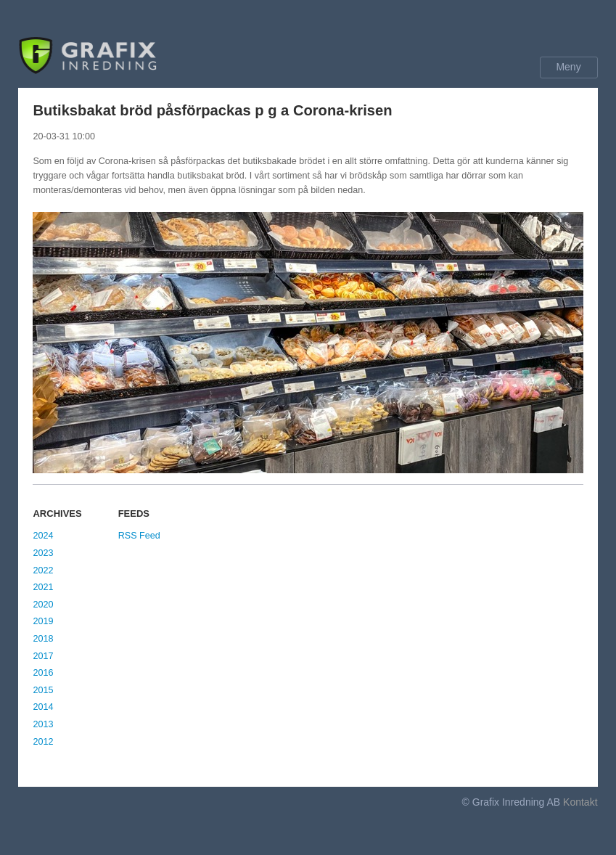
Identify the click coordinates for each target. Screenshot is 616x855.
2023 (43, 553)
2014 (43, 707)
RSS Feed (139, 536)
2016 (43, 673)
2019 (43, 621)
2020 (43, 605)
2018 (43, 639)
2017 (43, 656)
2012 (43, 742)
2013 (43, 724)
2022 (43, 570)
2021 (43, 587)
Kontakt (580, 802)
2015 (43, 690)
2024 (43, 536)
